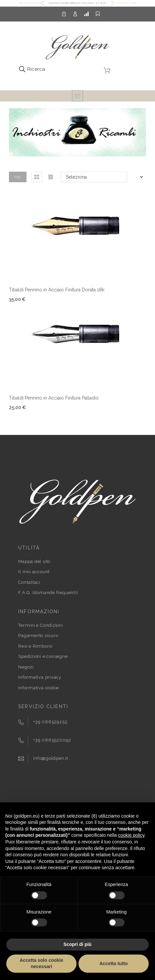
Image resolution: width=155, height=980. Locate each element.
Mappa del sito (34, 561)
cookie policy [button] (131, 835)
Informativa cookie (39, 688)
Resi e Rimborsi (35, 646)
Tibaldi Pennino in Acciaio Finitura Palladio (54, 398)
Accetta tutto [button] (114, 963)
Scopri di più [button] (78, 944)
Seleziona (76, 177)
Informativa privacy (40, 677)
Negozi (26, 667)
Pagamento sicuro (38, 636)
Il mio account (34, 572)
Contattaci (29, 582)
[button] (37, 177)
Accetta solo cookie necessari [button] (41, 963)
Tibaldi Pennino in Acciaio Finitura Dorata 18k (57, 290)
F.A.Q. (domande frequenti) (48, 593)
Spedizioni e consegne (43, 656)
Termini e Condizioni (41, 625)
